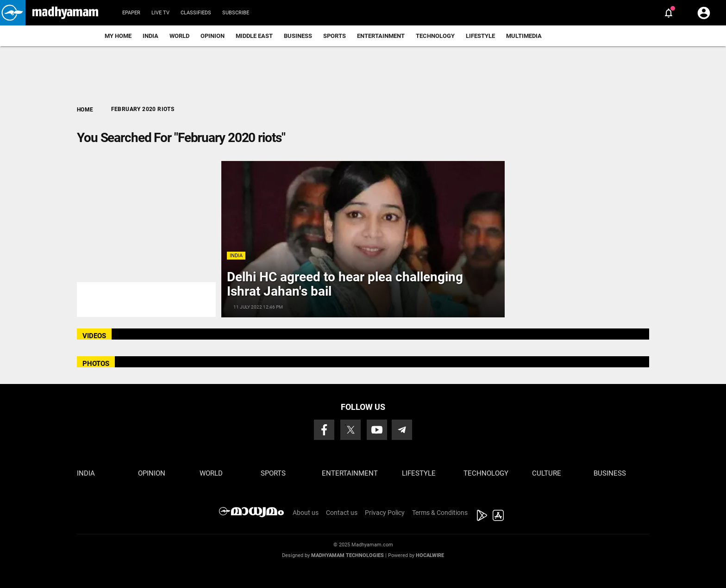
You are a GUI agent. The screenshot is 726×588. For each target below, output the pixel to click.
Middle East (254, 36)
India (150, 36)
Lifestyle (480, 36)
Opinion (213, 36)
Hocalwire (430, 555)
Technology (435, 36)
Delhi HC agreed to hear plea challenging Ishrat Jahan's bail (345, 284)
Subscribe (236, 13)
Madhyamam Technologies (347, 555)
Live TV (160, 13)
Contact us (342, 513)
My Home (118, 36)
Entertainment (381, 36)
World (179, 36)
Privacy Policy (385, 513)
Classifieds (196, 13)
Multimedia (524, 36)
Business (298, 36)
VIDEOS (94, 336)
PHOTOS (96, 364)
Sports (335, 36)
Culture (547, 473)
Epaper (131, 13)
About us (306, 513)
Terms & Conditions (440, 513)
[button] (13, 13)
